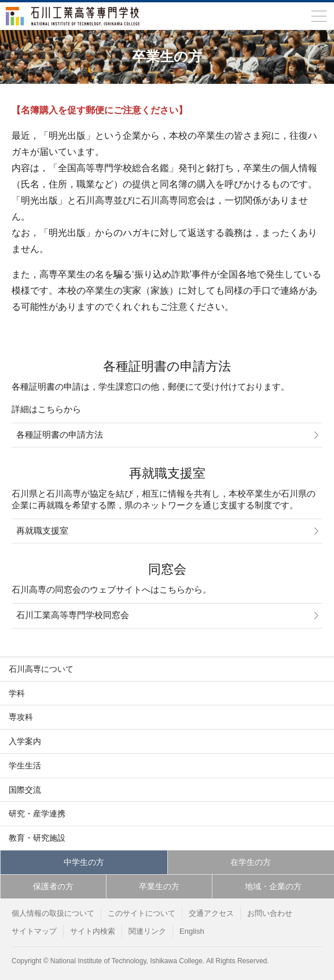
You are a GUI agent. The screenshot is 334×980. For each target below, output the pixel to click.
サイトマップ (34, 931)
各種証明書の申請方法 (60, 435)
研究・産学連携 (37, 813)
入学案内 (25, 741)
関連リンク (147, 931)
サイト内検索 (93, 931)
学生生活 (25, 765)
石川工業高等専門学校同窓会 (73, 615)
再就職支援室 (42, 531)
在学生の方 (251, 862)
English (192, 931)
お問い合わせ (270, 913)
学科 (17, 693)
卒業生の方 (159, 886)
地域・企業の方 (273, 886)
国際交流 (25, 790)
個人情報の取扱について (53, 913)
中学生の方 (84, 862)
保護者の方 (53, 886)
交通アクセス (211, 913)
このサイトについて (142, 913)
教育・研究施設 (37, 838)
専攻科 (21, 717)
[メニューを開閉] (319, 16)
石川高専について (41, 669)
